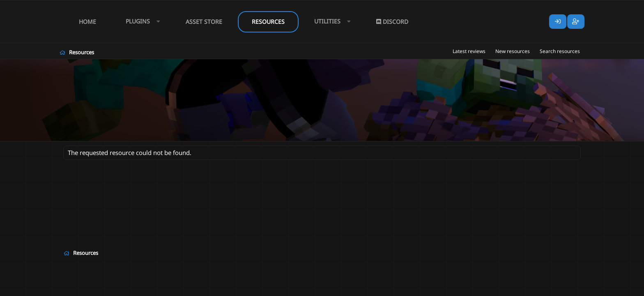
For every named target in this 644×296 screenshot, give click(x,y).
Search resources (560, 51)
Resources (268, 22)
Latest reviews (469, 51)
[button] (141, 22)
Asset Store (204, 22)
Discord (392, 22)
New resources (513, 51)
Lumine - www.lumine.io (556, 288)
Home (87, 22)
